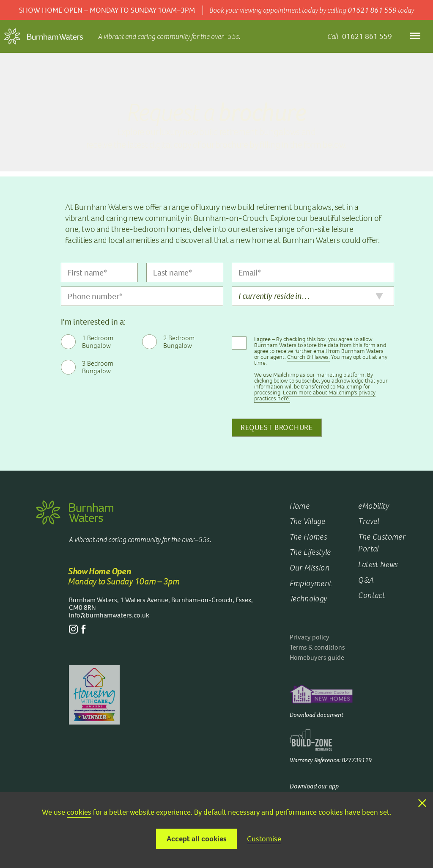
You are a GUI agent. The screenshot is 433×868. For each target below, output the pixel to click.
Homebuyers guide (317, 657)
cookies (79, 812)
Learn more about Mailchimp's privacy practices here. (315, 395)
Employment (311, 583)
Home (300, 506)
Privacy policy (310, 637)
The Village (307, 521)
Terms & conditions (317, 647)
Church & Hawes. (308, 357)
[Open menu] (415, 36)
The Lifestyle (310, 552)
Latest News (378, 564)
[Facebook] (84, 631)
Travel (369, 521)
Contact (371, 595)
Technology (308, 599)
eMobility (374, 506)
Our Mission (310, 568)
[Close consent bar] (422, 804)
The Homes (308, 537)
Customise (264, 839)
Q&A (366, 580)
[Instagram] (73, 631)
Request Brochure (277, 427)
